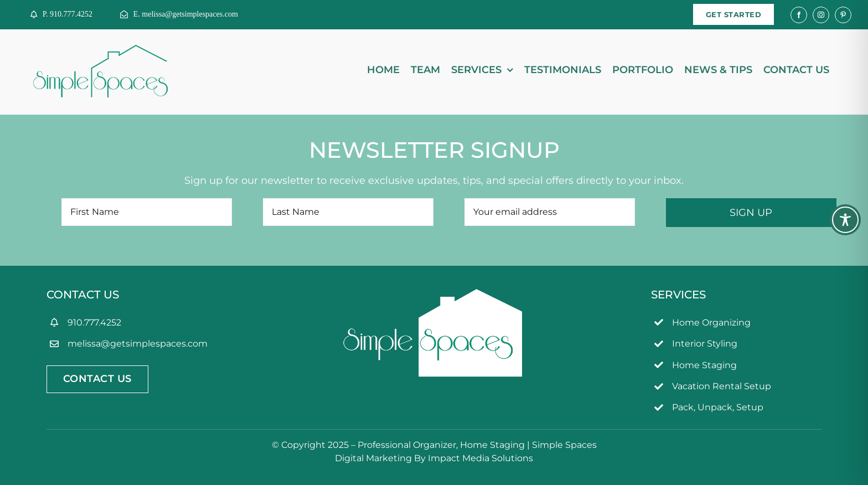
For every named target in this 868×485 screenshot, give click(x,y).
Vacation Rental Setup (722, 386)
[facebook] (799, 15)
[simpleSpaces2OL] (100, 50)
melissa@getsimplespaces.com (138, 344)
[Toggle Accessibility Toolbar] (845, 220)
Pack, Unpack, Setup (718, 407)
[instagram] (821, 15)
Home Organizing (711, 323)
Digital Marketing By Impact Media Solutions (434, 458)
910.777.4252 (94, 323)
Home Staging (704, 365)
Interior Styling (705, 344)
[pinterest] (843, 15)
